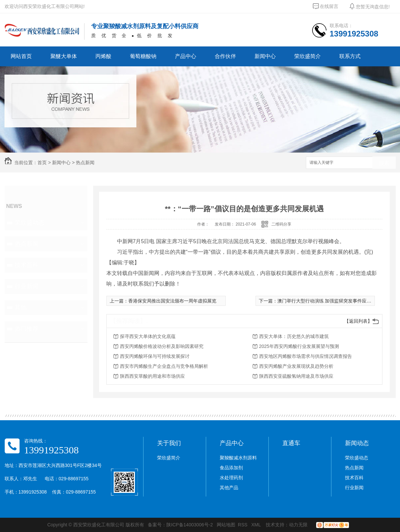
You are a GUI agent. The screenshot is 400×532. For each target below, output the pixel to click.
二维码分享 (281, 224)
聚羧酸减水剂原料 (238, 458)
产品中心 (186, 56)
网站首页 (21, 56)
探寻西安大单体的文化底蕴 (148, 336)
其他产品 (229, 488)
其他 (21, 307)
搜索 (384, 163)
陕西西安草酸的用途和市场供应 (152, 376)
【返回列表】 (358, 321)
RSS (243, 525)
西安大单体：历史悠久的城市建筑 (294, 336)
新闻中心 (265, 56)
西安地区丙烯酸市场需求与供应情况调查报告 (306, 356)
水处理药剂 (231, 478)
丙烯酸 (103, 56)
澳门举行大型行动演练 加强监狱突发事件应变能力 (329, 301)
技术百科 (27, 265)
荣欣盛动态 (29, 223)
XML (257, 525)
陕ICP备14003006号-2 (190, 525)
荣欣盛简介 (308, 56)
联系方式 (350, 56)
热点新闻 (85, 163)
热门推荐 (27, 329)
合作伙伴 (225, 56)
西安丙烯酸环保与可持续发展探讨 (155, 356)
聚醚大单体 (64, 56)
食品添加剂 (231, 468)
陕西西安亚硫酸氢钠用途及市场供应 (296, 376)
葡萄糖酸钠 (143, 56)
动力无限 (298, 525)
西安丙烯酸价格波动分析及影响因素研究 (162, 346)
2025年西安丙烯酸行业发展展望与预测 (299, 346)
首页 (42, 163)
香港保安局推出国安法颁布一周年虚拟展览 (172, 301)
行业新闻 (27, 286)
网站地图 (226, 525)
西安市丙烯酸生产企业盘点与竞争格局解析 (164, 366)
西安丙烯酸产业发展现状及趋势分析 (296, 366)
